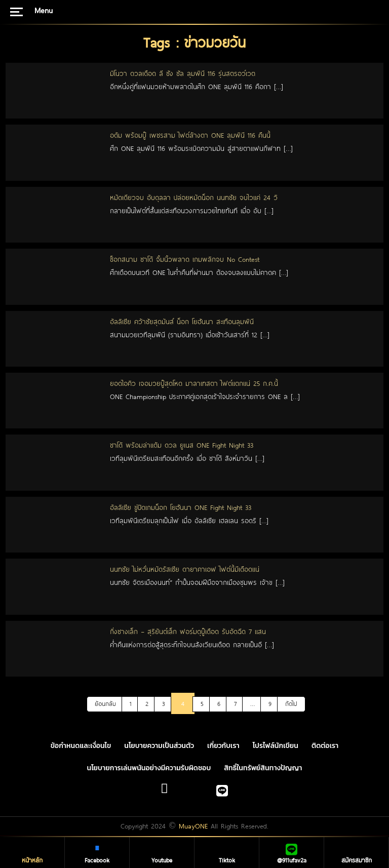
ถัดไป (291, 703)
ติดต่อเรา (325, 746)
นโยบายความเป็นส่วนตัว (159, 746)
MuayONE (193, 826)
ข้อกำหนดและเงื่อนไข (81, 746)
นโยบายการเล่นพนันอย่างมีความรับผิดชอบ (149, 768)
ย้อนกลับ (105, 703)
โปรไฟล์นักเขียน (276, 746)
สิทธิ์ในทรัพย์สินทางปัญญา (263, 768)
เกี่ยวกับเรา (223, 746)
